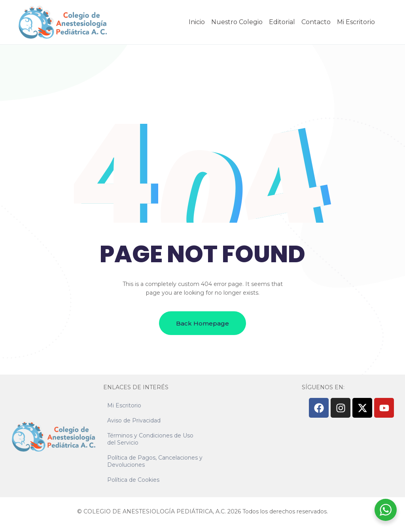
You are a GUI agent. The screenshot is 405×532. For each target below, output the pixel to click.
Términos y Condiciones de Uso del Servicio (150, 439)
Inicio (197, 22)
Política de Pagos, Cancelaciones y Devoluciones (155, 461)
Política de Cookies (133, 480)
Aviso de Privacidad (134, 420)
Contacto (316, 22)
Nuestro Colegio (237, 22)
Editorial (282, 22)
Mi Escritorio (356, 22)
